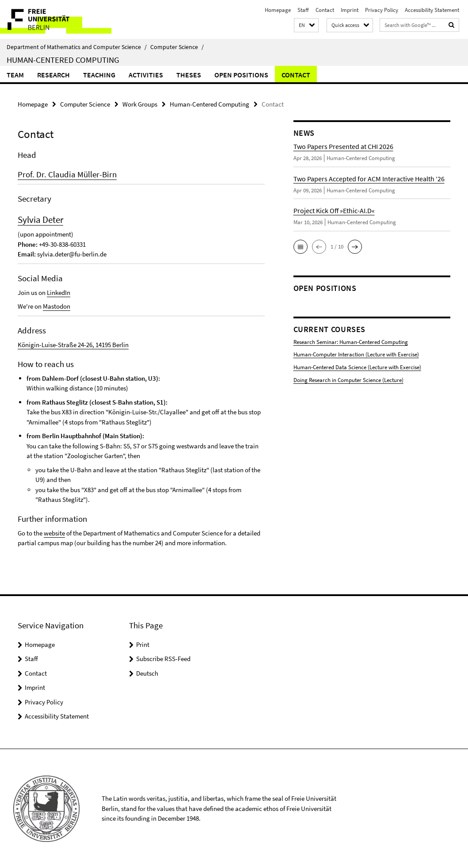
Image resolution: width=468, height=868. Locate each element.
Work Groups (140, 104)
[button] (306, 25)
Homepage (278, 10)
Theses (189, 75)
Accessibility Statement (432, 10)
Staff (303, 10)
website (54, 533)
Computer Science (177, 47)
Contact (325, 10)
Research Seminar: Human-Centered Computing (351, 342)
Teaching (99, 75)
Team (15, 75)
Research (53, 75)
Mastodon (57, 306)
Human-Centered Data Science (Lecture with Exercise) (357, 367)
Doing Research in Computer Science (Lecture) (348, 380)
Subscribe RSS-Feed (163, 659)
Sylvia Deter (40, 220)
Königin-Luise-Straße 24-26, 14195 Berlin (73, 345)
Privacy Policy (382, 10)
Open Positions (241, 75)
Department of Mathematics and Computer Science (77, 47)
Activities (146, 75)
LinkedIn (59, 293)
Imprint (350, 10)
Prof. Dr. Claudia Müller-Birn (67, 174)
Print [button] (143, 644)
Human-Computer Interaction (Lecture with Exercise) (356, 354)
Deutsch (147, 673)
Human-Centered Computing (63, 60)
